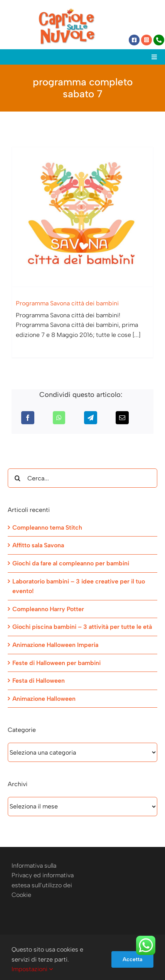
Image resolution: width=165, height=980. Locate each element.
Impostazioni (32, 969)
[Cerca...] (82, 478)
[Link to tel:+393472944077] (159, 40)
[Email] (122, 418)
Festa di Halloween (39, 681)
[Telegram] (91, 418)
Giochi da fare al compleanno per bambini (71, 563)
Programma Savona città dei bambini (67, 303)
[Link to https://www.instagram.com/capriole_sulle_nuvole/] (146, 40)
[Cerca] (17, 478)
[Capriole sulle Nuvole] (67, 11)
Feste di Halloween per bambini (56, 663)
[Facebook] (28, 418)
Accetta (132, 959)
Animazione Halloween (44, 699)
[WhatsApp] (59, 418)
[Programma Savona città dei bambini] (82, 217)
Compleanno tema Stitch (47, 527)
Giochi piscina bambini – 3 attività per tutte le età (82, 627)
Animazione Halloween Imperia (55, 645)
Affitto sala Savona (38, 545)
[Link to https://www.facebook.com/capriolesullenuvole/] (134, 40)
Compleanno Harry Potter (48, 609)
